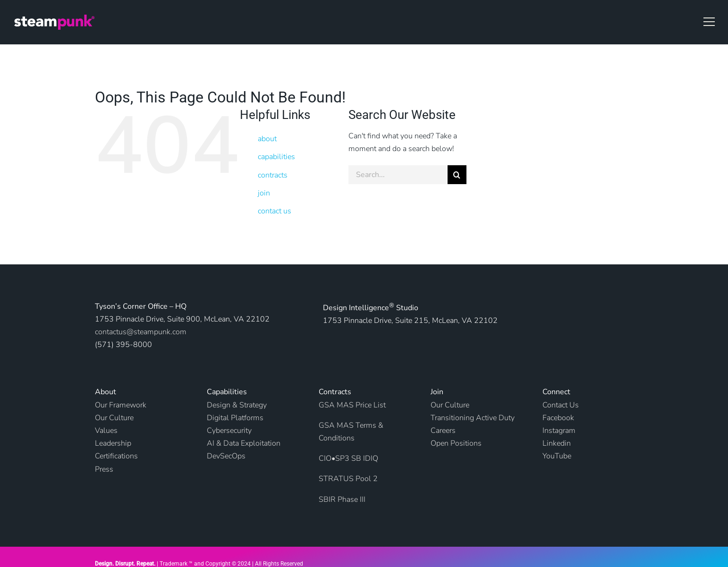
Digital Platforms (235, 418)
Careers (443, 431)
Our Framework (121, 405)
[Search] (457, 175)
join (264, 193)
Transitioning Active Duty (473, 418)
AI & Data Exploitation (244, 443)
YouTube (557, 456)
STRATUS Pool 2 (348, 479)
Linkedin (557, 443)
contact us (275, 211)
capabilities (276, 157)
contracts (273, 175)
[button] (709, 22)
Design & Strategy (237, 405)
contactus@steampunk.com (141, 332)
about (267, 139)
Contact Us (561, 405)
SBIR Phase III (342, 499)
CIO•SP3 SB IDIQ (348, 458)
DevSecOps (226, 456)
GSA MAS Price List (352, 405)
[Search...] (398, 175)
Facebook (558, 418)
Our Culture (450, 405)
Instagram (559, 431)
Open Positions (456, 443)
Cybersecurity (229, 431)
